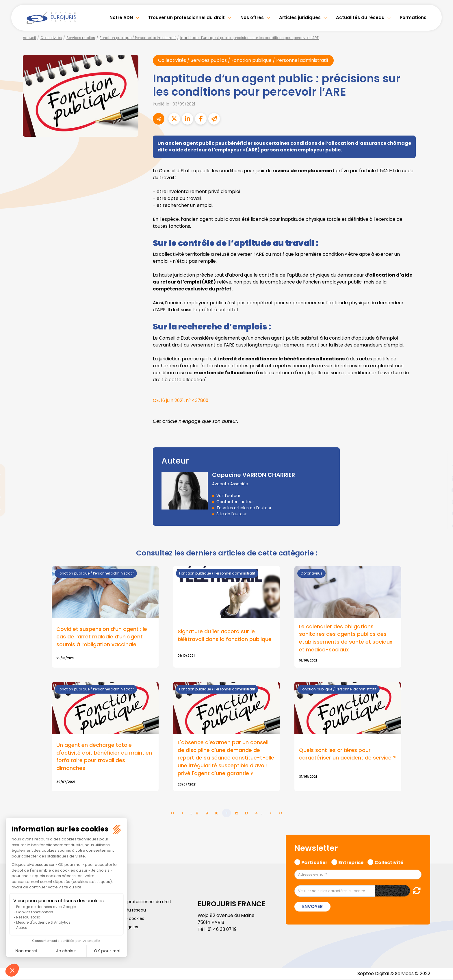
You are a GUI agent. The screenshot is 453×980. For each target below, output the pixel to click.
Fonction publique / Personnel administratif (138, 38)
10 (217, 814)
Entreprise (351, 863)
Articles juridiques (300, 17)
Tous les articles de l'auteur (244, 508)
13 (246, 814)
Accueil (29, 38)
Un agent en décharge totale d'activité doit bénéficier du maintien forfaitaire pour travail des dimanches (104, 757)
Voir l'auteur (228, 496)
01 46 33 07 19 (223, 930)
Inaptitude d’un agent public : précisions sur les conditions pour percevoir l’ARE (249, 38)
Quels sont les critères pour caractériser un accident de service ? (347, 755)
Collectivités (51, 38)
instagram (441, 502)
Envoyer (312, 907)
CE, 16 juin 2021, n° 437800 (181, 400)
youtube (441, 490)
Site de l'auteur (232, 514)
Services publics (81, 38)
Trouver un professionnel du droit (186, 17)
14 (256, 814)
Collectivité (389, 863)
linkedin (441, 479)
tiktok (441, 525)
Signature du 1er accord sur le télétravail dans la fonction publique (225, 636)
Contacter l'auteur (235, 502)
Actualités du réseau (360, 17)
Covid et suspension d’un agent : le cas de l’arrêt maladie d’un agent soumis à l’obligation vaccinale (102, 637)
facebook (441, 455)
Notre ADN (121, 17)
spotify (441, 513)
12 (236, 814)
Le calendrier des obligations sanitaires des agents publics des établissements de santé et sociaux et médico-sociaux (346, 638)
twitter (441, 467)
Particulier (314, 863)
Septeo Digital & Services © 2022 (393, 974)
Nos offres (252, 17)
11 (226, 814)
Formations (413, 17)
